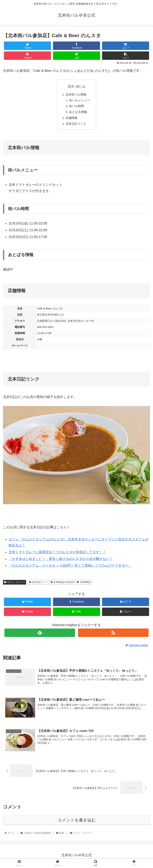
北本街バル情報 (76, 95)
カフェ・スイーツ (15, 584)
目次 (71, 86)
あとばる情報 (78, 113)
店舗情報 (71, 119)
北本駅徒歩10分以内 (62, 584)
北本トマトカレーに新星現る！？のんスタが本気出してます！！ (57, 554)
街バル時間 (76, 107)
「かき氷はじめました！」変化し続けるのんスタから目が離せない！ (61, 560)
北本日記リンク (76, 125)
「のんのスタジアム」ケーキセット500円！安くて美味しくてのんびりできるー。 (70, 567)
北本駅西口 (84, 584)
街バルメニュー (79, 101)
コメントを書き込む (77, 822)
